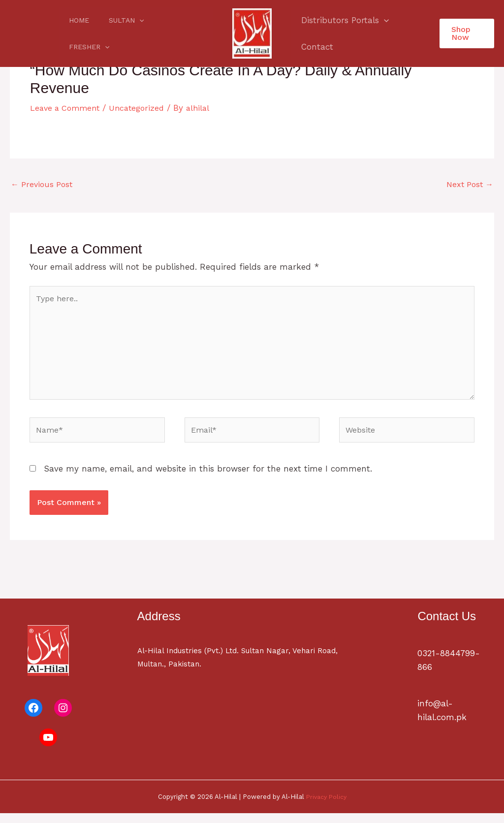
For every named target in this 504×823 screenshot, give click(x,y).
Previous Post (43, 185)
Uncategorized (143, 108)
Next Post (468, 185)
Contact (316, 47)
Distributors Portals (344, 20)
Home (76, 33)
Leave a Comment (67, 108)
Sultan (117, 33)
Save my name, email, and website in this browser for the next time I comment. (208, 478)
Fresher (169, 33)
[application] (130, 33)
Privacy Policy (326, 806)
